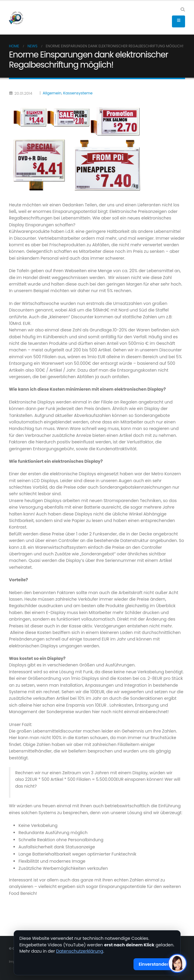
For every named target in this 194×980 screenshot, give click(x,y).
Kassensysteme (78, 93)
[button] (183, 10)
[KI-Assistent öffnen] (177, 963)
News (32, 46)
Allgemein (52, 93)
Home (14, 46)
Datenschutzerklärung (80, 951)
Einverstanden (154, 964)
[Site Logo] (16, 18)
